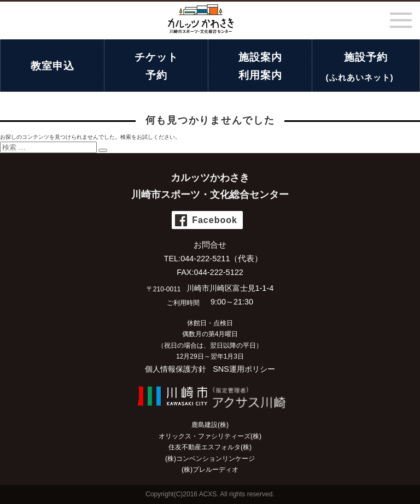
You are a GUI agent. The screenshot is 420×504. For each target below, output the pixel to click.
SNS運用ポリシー (244, 369)
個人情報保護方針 (176, 369)
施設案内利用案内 (260, 66)
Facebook (215, 220)
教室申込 (52, 66)
